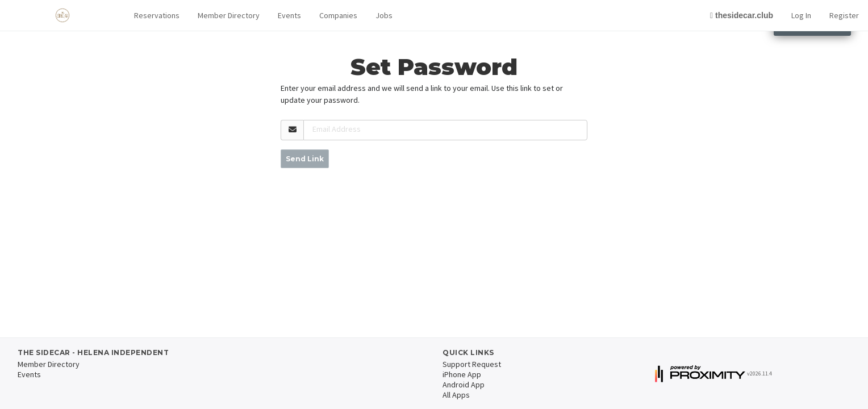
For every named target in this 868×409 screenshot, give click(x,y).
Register (844, 15)
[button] (157, 16)
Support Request (472, 364)
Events (289, 15)
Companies (338, 15)
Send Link (305, 159)
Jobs (384, 15)
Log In (801, 15)
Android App (464, 385)
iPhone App (462, 374)
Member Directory (229, 15)
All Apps (456, 395)
